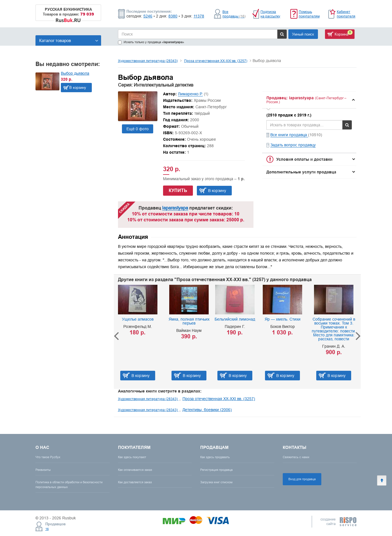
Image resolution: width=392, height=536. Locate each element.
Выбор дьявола (75, 73)
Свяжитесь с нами (296, 457)
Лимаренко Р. (190, 94)
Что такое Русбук (48, 457)
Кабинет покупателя (346, 14)
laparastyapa (175, 208)
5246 (148, 16)
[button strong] (309, 100)
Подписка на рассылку (270, 14)
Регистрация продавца (216, 470)
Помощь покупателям (309, 14)
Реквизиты (43, 470)
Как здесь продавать (215, 457)
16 (47, 529)
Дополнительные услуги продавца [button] (301, 172)
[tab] (309, 100)
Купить (178, 190)
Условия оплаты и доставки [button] (304, 159)
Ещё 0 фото (138, 129)
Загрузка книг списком (216, 482)
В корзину (78, 87)
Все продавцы (234, 14)
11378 (199, 16)
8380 (173, 16)
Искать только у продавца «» (151, 42)
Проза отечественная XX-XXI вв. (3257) (216, 61)
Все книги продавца (289, 135)
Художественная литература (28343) (148, 61)
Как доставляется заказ (135, 482)
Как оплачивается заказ (135, 470)
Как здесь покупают (132, 457)
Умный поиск (303, 34)
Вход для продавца (302, 479)
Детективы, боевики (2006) (207, 410)
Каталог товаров (69, 40)
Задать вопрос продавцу (293, 145)
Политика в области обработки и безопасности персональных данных (69, 485)
